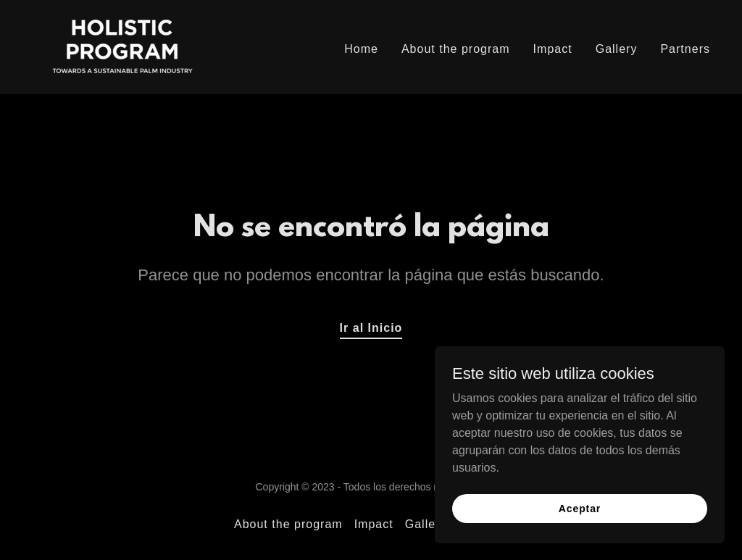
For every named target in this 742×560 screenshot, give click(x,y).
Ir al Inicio (371, 328)
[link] (122, 46)
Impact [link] (553, 49)
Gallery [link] (617, 49)
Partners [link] (685, 49)
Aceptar (580, 508)
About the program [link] (456, 49)
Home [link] (361, 49)
